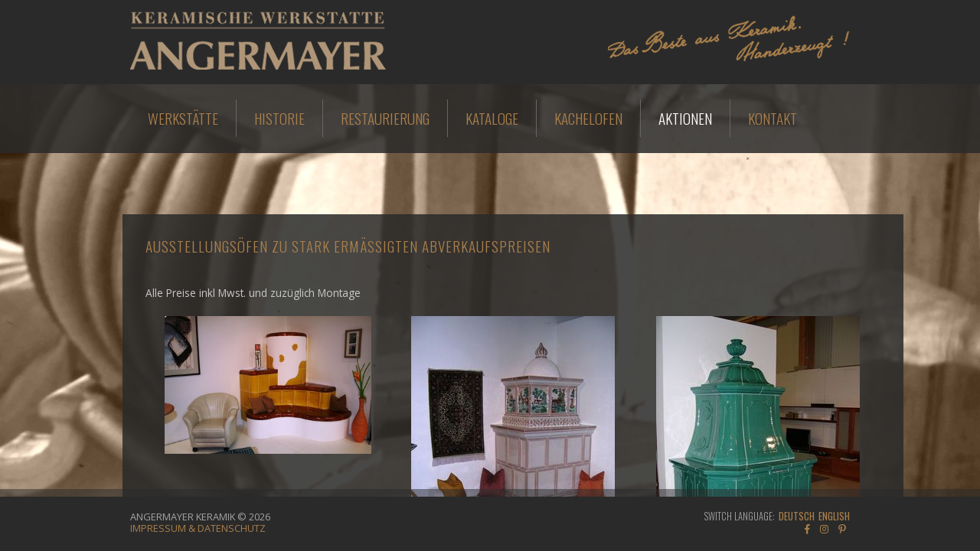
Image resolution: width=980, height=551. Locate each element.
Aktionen (685, 118)
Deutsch (797, 516)
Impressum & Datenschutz (198, 528)
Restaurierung (385, 118)
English (834, 516)
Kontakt (773, 118)
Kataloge (492, 118)
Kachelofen (588, 118)
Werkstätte (183, 118)
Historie (279, 118)
